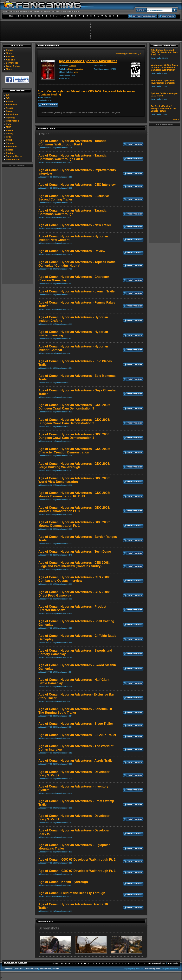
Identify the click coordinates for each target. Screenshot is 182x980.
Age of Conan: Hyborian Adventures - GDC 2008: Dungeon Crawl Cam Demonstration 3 (74, 407)
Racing (10, 134)
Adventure (11, 105)
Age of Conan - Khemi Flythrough (63, 882)
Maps (9, 69)
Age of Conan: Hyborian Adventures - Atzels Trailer (76, 761)
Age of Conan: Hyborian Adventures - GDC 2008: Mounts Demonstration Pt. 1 (74, 524)
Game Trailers (13, 66)
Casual (10, 111)
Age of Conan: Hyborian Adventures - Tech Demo (75, 552)
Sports (9, 150)
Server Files (12, 63)
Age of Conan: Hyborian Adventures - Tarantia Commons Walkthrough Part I (72, 143)
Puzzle (9, 130)
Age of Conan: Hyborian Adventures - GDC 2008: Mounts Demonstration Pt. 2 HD (74, 495)
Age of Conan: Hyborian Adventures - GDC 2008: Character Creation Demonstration (74, 451)
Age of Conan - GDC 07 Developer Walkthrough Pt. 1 (77, 871)
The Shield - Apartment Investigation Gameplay (163, 82)
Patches (10, 56)
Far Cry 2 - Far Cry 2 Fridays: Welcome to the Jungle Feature (163, 108)
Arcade (10, 108)
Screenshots (49, 928)
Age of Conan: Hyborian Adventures (88, 61)
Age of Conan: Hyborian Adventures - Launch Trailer (77, 291)
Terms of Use (45, 969)
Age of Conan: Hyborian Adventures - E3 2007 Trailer (77, 735)
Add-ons (10, 60)
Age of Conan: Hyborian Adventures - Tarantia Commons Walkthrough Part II (72, 157)
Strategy (10, 153)
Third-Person (13, 159)
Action (9, 101)
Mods (9, 53)
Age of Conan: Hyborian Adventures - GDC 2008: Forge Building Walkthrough (74, 465)
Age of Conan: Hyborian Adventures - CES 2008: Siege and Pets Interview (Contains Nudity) (74, 564)
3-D (8, 98)
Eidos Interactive (76, 69)
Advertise (19, 969)
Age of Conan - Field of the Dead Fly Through (72, 893)
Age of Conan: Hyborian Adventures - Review (72, 251)
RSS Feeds (173, 963)
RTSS (9, 140)
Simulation (12, 147)
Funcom (72, 66)
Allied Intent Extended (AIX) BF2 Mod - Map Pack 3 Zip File (164, 52)
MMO (9, 127)
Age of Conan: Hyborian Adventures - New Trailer (75, 225)
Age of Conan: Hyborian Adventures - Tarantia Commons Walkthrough (72, 212)
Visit (76, 72)
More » (176, 119)
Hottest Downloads (157, 963)
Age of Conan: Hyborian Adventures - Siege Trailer (76, 724)
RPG (8, 137)
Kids (8, 124)
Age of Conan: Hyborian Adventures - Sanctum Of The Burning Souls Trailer (75, 711)
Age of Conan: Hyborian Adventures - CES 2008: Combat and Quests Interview (74, 579)
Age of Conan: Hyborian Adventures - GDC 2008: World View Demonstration (74, 480)
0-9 (19, 16)
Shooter (10, 143)
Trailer (44, 134)
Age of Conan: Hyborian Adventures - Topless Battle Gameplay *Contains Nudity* (77, 264)
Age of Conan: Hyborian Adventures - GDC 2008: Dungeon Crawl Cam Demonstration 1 (74, 436)
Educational (12, 114)
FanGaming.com (152, 969)
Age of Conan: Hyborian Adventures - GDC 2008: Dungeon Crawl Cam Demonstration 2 (74, 421)
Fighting (10, 118)
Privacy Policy (31, 969)
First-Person (12, 121)
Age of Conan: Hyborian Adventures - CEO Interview (77, 185)
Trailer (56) (120, 54)
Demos (10, 50)
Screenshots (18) (134, 54)
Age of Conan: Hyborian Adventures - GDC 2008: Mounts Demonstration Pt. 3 (74, 509)
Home (12, 16)
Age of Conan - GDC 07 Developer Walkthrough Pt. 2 (77, 860)
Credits (56, 969)
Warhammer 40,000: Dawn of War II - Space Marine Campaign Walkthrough (164, 67)
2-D (8, 95)
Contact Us (9, 969)
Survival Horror (14, 156)
